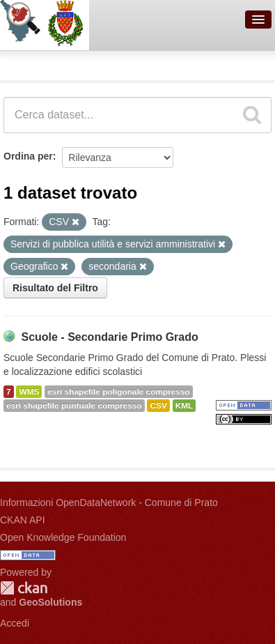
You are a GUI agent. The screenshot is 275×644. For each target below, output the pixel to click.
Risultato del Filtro (55, 288)
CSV (158, 406)
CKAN (24, 588)
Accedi (15, 623)
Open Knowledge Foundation (63, 537)
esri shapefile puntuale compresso (74, 406)
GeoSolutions (50, 602)
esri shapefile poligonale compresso (118, 392)
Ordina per (28, 156)
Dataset (25, 63)
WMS (29, 392)
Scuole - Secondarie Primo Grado (109, 337)
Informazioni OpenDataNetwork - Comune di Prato (109, 503)
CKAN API (23, 520)
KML (184, 406)
